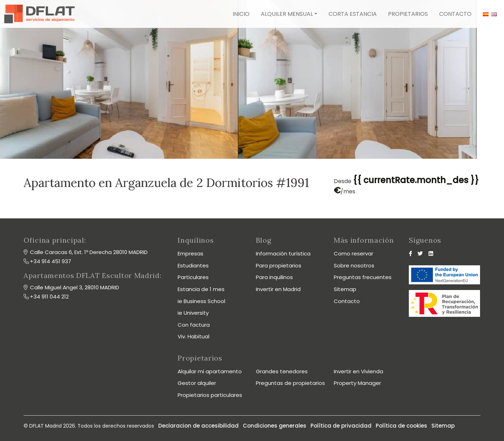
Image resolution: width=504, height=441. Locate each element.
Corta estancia (353, 14)
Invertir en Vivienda (358, 371)
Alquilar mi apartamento (210, 371)
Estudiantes (193, 265)
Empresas (190, 253)
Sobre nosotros (354, 265)
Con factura (194, 325)
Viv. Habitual (193, 336)
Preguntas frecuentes (363, 277)
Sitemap (345, 289)
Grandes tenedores (282, 371)
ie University (193, 313)
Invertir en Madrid (278, 289)
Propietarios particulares (210, 395)
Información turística (283, 253)
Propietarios (408, 14)
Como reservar (354, 253)
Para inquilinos (274, 277)
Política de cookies (401, 426)
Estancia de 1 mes (201, 289)
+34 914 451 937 (51, 261)
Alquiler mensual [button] (287, 14)
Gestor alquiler (197, 383)
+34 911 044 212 (49, 297)
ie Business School (201, 301)
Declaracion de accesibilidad (198, 426)
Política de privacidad (341, 426)
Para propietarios (279, 265)
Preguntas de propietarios (290, 383)
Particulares (193, 277)
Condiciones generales (275, 426)
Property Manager (357, 383)
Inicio (241, 14)
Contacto (455, 14)
